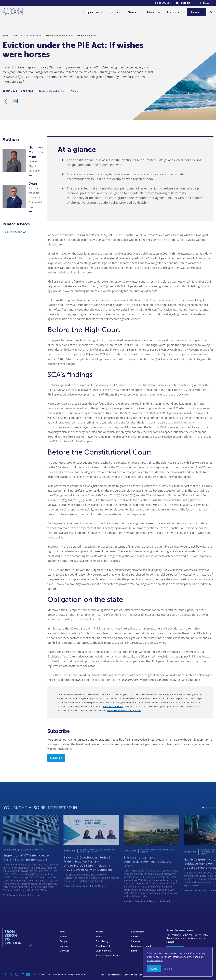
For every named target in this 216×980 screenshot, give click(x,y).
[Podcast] (34, 974)
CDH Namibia (183, 3)
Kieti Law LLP (163, 3)
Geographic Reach (141, 946)
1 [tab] (203, 818)
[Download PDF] (15, 103)
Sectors (135, 937)
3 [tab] (210, 818)
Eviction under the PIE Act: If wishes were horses (71, 37)
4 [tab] (213, 818)
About (152, 12)
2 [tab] (206, 818)
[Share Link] (6, 103)
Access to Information (111, 975)
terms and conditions (113, 707)
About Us (101, 937)
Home (5, 37)
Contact (64, 951)
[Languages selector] (206, 3)
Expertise (92, 12)
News (132, 12)
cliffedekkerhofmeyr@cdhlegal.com (124, 711)
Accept (154, 969)
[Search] (212, 12)
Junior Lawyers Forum (108, 955)
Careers (173, 12)
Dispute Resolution (32, 37)
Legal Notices (130, 975)
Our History (102, 941)
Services (136, 941)
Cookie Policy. (155, 961)
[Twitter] (11, 974)
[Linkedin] (22, 974)
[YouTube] (28, 974)
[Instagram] (17, 974)
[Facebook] (5, 974)
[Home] (13, 12)
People (115, 12)
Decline (168, 969)
